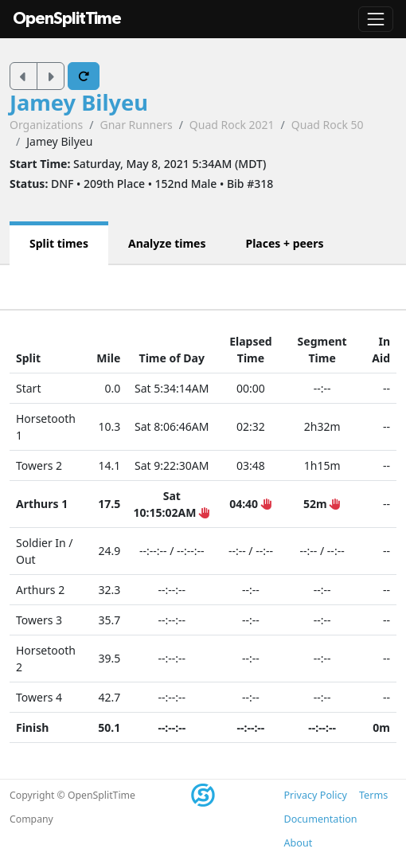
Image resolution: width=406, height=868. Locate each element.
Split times (59, 243)
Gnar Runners (136, 125)
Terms (373, 795)
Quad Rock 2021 (232, 125)
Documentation (321, 819)
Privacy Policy (316, 795)
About (299, 843)
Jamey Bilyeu (79, 102)
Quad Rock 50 (328, 125)
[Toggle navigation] (376, 19)
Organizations (46, 125)
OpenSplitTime (67, 19)
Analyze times (167, 243)
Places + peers (284, 243)
